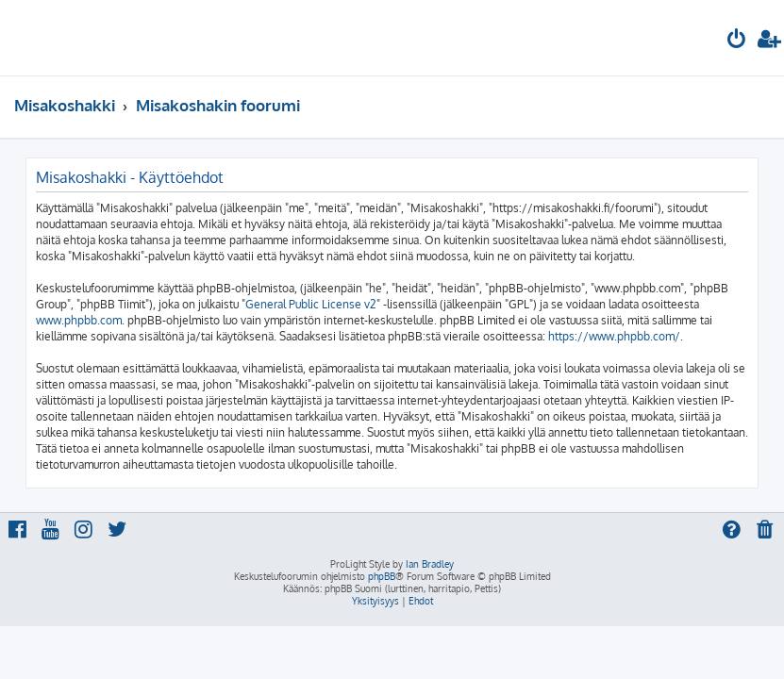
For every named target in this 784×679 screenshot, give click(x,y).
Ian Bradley (430, 564)
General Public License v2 (311, 304)
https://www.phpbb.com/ (614, 336)
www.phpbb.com (79, 320)
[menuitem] (737, 41)
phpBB (382, 576)
